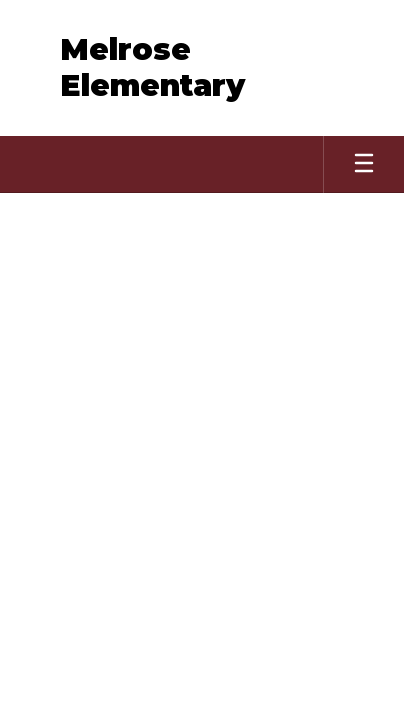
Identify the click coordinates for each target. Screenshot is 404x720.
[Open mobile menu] (364, 164)
